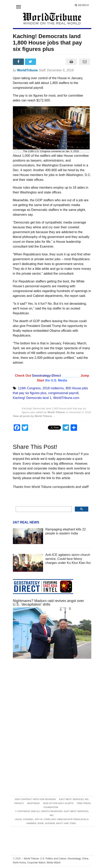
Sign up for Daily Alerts (58, 803)
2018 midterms (53, 388)
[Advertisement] (52, 700)
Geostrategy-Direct (46, 376)
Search (82, 5)
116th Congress (29, 388)
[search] (43, 509)
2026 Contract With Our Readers (35, 799)
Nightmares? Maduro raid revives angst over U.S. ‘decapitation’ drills (48, 603)
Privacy (19, 803)
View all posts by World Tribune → (34, 416)
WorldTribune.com (66, 398)
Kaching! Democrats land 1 (32, 398)
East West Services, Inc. (74, 799)
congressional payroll (63, 393)
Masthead (33, 803)
